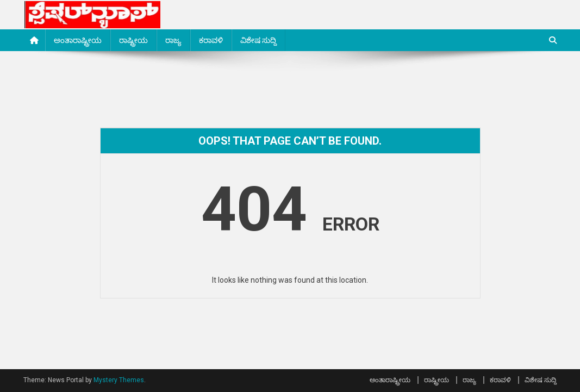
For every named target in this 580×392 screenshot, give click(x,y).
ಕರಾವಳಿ (211, 40)
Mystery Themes (119, 380)
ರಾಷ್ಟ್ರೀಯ (133, 40)
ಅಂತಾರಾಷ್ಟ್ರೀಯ (78, 40)
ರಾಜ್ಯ (173, 40)
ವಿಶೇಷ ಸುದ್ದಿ (258, 40)
